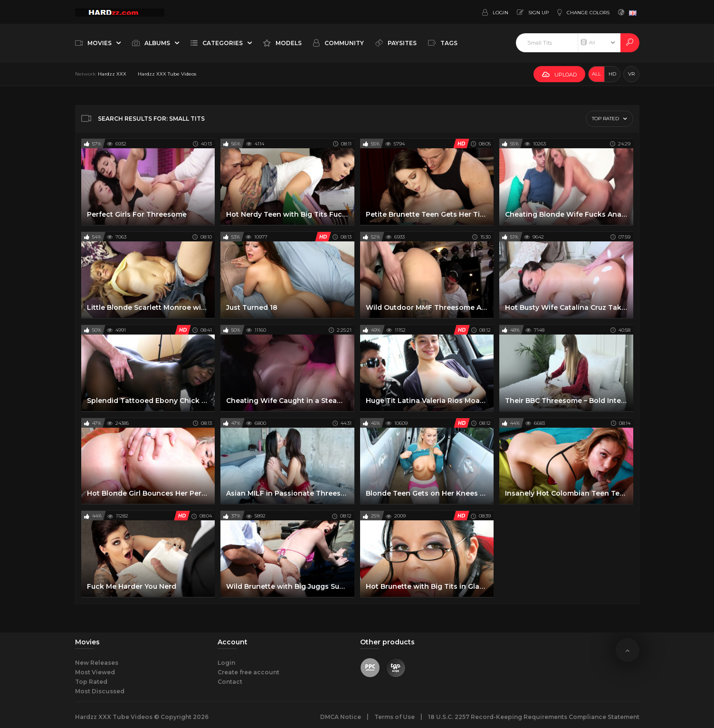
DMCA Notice (341, 717)
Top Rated (91, 682)
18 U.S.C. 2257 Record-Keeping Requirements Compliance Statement (534, 717)
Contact (230, 682)
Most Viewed (95, 672)
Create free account (248, 672)
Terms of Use (395, 717)
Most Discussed (100, 691)
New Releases (97, 663)
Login (226, 663)
